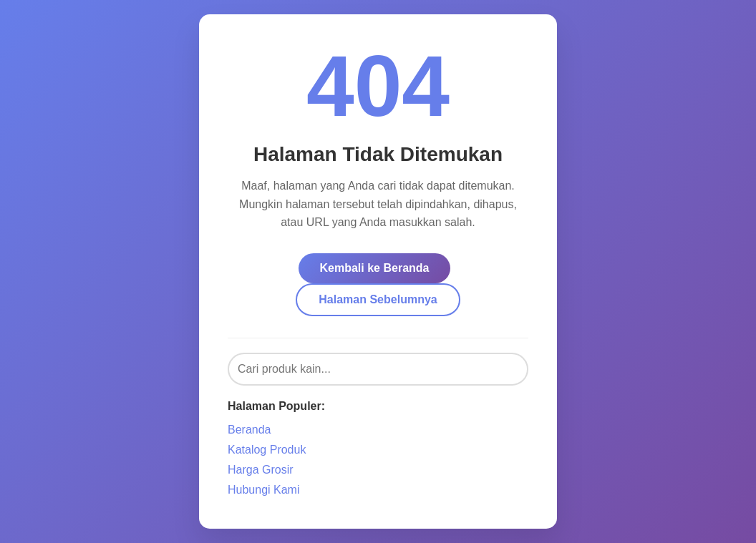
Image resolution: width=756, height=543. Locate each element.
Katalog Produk (267, 450)
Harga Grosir (261, 470)
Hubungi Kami (264, 490)
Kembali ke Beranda (375, 268)
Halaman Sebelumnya (378, 299)
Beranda (249, 430)
